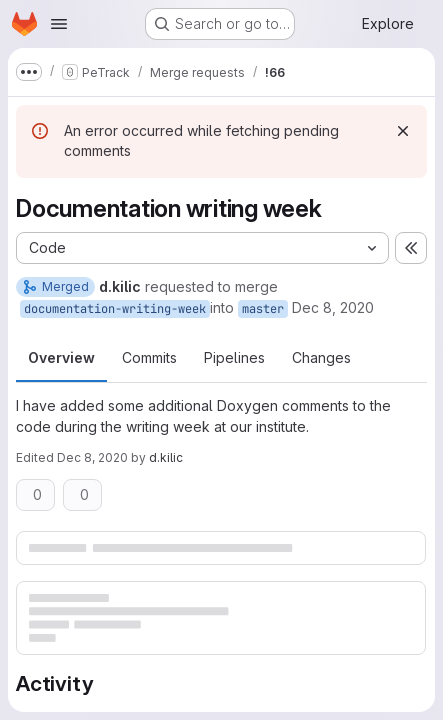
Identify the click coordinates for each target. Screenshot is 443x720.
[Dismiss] (403, 131)
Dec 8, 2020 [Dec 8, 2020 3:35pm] (333, 307)
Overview (61, 357)
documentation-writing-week (115, 309)
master (263, 309)
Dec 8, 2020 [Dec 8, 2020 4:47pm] (92, 457)
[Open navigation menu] (59, 24)
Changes (321, 357)
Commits (149, 357)
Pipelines (234, 357)
